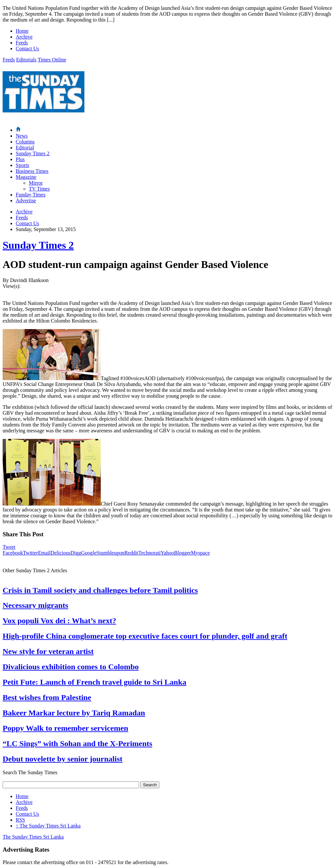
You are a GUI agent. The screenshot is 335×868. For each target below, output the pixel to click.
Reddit (131, 553)
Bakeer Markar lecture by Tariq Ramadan (74, 713)
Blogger (183, 553)
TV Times (39, 189)
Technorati (150, 553)
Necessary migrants (35, 605)
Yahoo (167, 553)
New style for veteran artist (48, 651)
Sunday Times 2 (33, 153)
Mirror (36, 183)
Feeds (22, 43)
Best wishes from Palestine (47, 697)
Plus (20, 159)
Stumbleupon (110, 553)
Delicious (60, 553)
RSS (20, 820)
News (22, 136)
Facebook (13, 553)
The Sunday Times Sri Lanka (48, 826)
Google (89, 553)
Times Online (52, 60)
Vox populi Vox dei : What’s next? (59, 621)
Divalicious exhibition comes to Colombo (71, 667)
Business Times (32, 171)
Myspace (201, 553)
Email (44, 553)
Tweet (9, 547)
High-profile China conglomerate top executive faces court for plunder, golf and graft (145, 636)
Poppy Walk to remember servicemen (65, 728)
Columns (25, 142)
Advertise (26, 200)
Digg (76, 553)
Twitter (30, 553)
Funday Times (31, 195)
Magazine (26, 177)
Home (22, 31)
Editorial (25, 148)
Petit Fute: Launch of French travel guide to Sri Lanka (95, 682)
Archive (24, 37)
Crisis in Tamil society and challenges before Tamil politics (100, 590)
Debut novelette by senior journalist (62, 759)
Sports (22, 165)
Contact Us (27, 49)
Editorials (26, 60)
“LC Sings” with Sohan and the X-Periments (77, 743)
